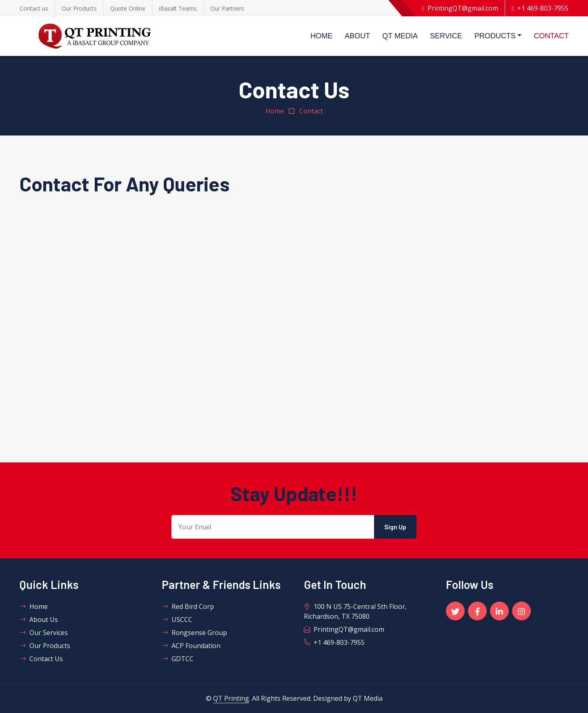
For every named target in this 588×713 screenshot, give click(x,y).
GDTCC (178, 659)
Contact (551, 36)
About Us (39, 620)
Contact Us (41, 659)
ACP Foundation (191, 646)
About (357, 36)
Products (495, 36)
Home (321, 36)
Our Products (45, 646)
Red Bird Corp (188, 606)
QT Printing (231, 698)
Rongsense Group (194, 633)
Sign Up (395, 527)
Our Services (44, 633)
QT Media (400, 36)
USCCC (177, 620)
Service (446, 36)
